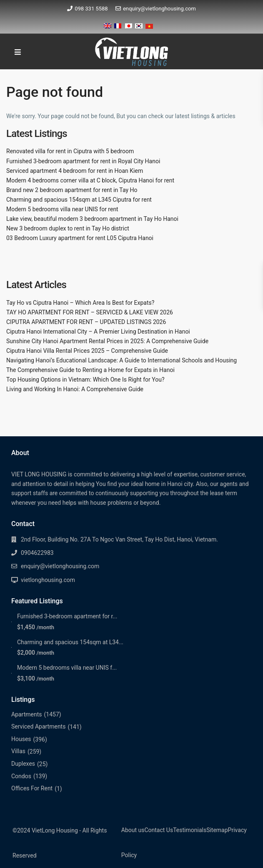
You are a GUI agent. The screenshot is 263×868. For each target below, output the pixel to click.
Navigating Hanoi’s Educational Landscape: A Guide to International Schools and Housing (121, 360)
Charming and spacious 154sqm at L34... (70, 642)
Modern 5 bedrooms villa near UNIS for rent (62, 209)
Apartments (27, 714)
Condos (21, 776)
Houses (21, 739)
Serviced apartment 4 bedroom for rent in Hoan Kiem (75, 171)
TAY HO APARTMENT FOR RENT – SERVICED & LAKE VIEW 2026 (90, 312)
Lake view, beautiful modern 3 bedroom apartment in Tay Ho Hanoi (92, 219)
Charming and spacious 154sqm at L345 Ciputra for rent (79, 200)
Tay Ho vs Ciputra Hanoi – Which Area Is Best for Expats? (80, 303)
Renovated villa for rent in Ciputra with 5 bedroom (70, 151)
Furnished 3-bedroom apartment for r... (67, 616)
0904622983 (37, 553)
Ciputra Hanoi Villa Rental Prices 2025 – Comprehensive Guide (87, 351)
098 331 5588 (91, 9)
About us (133, 830)
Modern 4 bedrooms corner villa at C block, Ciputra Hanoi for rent (90, 180)
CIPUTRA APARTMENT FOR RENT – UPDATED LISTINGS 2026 (86, 322)
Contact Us (159, 830)
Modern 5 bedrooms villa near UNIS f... (67, 668)
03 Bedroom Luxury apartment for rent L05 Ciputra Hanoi (80, 238)
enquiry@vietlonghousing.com (159, 9)
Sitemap (217, 830)
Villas (18, 751)
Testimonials (190, 830)
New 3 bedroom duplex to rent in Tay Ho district (68, 228)
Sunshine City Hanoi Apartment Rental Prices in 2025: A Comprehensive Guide (107, 341)
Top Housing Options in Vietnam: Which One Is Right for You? (85, 380)
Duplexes (23, 764)
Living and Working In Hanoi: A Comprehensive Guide (75, 389)
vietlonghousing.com (48, 580)
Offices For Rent (32, 788)
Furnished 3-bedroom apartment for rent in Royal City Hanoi (83, 161)
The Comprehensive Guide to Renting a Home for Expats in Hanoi (90, 370)
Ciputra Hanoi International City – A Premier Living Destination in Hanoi (98, 332)
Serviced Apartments (38, 726)
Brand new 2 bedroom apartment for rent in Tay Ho (72, 190)
